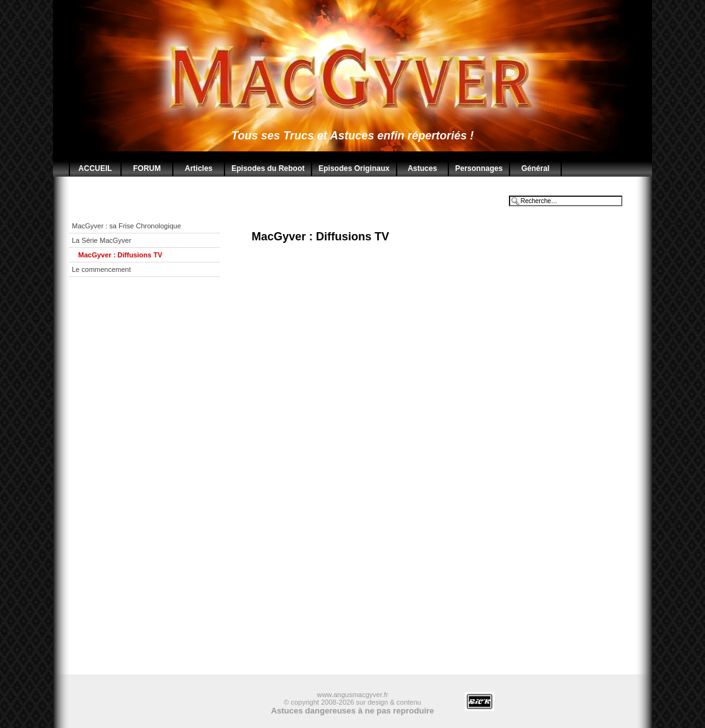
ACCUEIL (95, 168)
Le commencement (102, 269)
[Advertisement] (154, 485)
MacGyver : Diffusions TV (120, 255)
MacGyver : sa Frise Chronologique (126, 226)
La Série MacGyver (102, 240)
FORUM (147, 168)
